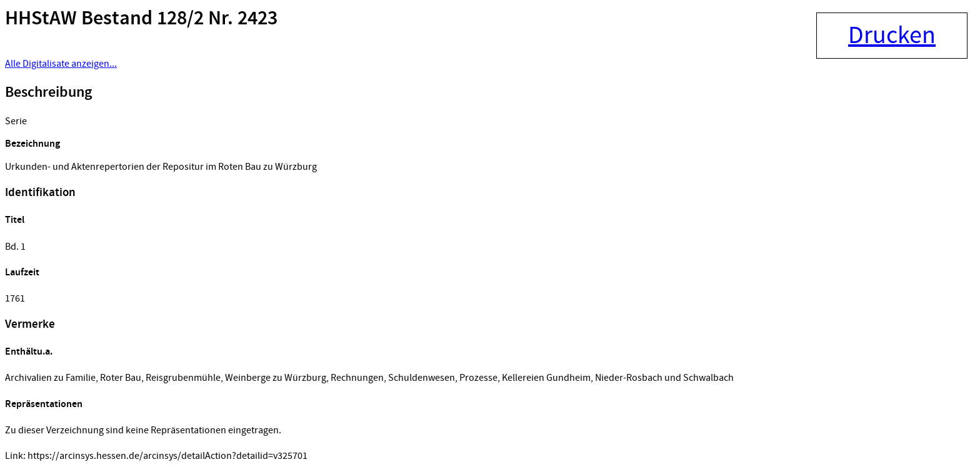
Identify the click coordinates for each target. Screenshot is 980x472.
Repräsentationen (44, 404)
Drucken (892, 36)
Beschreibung (48, 92)
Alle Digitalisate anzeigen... (61, 64)
